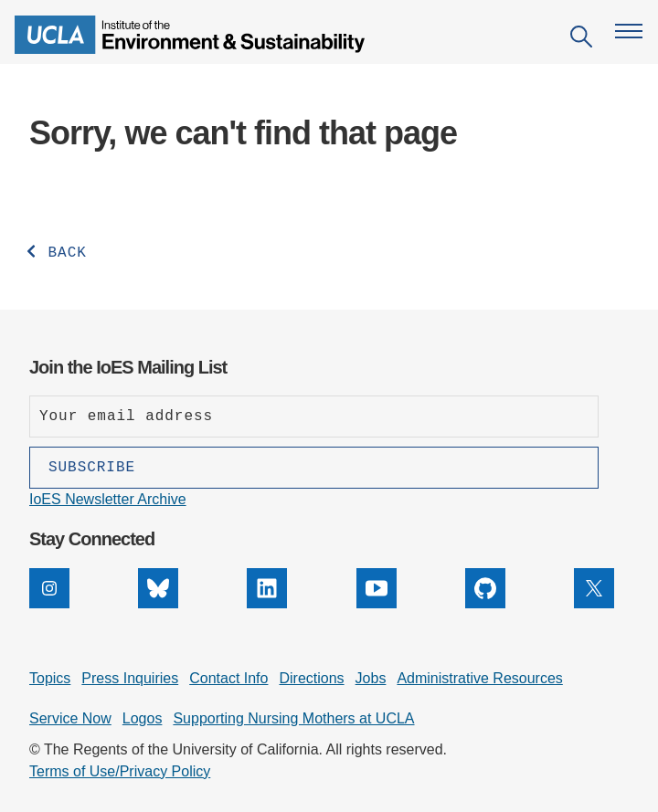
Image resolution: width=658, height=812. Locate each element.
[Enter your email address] (314, 417)
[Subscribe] (314, 468)
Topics (50, 678)
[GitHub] (485, 603)
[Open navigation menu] (629, 31)
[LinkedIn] (267, 603)
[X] (594, 603)
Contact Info (228, 678)
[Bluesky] (158, 603)
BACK (55, 253)
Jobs (371, 678)
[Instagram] (49, 603)
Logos (143, 718)
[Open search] (581, 40)
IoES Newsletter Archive (108, 499)
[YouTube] (377, 603)
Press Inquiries (130, 678)
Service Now (70, 718)
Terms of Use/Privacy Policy (120, 771)
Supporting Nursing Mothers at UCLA (293, 718)
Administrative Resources (479, 678)
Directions (311, 678)
